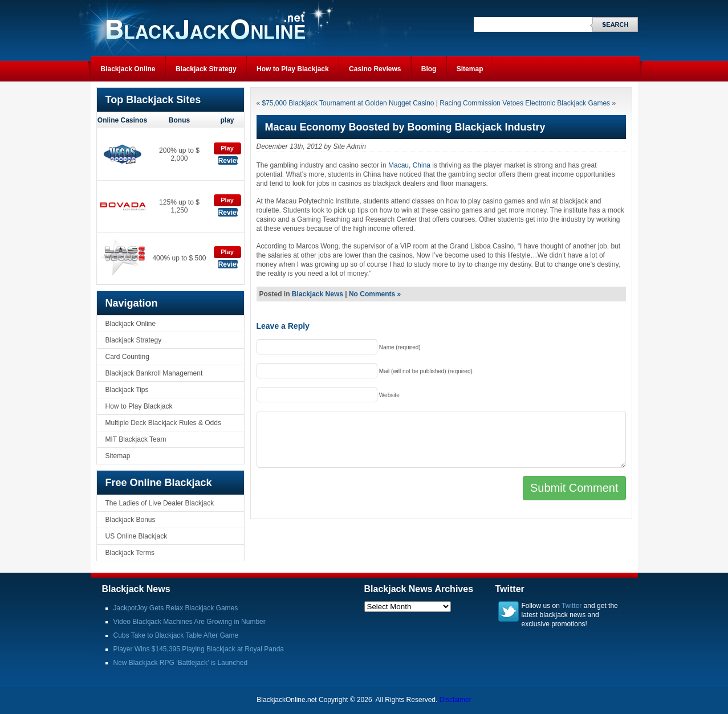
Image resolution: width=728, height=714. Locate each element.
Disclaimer (455, 700)
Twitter (572, 606)
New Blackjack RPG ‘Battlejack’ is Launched (181, 663)
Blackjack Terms (130, 553)
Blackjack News (318, 294)
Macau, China (409, 165)
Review (228, 161)
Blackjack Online (128, 69)
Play (227, 148)
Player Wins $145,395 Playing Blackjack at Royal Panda (199, 649)
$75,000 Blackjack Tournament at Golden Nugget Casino (348, 103)
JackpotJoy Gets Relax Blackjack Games (176, 608)
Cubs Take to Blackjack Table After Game (176, 635)
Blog (429, 69)
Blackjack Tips (127, 390)
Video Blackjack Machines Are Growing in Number (190, 622)
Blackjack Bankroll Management (154, 373)
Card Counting (127, 357)
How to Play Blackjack (293, 69)
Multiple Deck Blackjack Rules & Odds (163, 423)
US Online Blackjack (137, 536)
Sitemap (470, 69)
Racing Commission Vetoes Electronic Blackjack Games (525, 103)
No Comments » (375, 294)
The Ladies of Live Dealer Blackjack (160, 503)
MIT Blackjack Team (136, 439)
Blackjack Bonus (131, 520)
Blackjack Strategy (206, 69)
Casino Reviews (375, 69)
